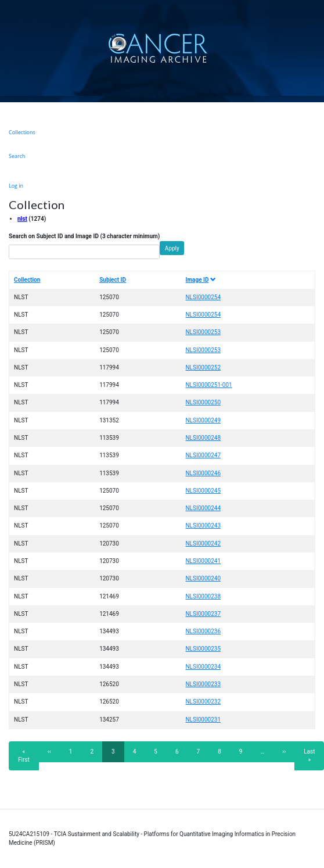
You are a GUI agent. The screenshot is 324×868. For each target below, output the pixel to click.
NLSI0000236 (203, 631)
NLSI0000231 (203, 720)
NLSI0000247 (203, 455)
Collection (27, 280)
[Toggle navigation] (314, 48)
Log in (16, 186)
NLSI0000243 (203, 526)
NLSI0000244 (203, 508)
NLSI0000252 (203, 367)
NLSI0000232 (203, 702)
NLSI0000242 (203, 544)
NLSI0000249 (203, 420)
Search (17, 156)
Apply (172, 248)
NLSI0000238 (203, 596)
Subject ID (113, 280)
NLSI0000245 (203, 491)
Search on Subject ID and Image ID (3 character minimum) (84, 236)
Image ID (200, 280)
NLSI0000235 (203, 649)
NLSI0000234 (203, 667)
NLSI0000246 (203, 473)
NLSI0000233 (203, 684)
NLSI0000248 (203, 438)
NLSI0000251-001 (208, 385)
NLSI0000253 (203, 332)
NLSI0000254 (203, 297)
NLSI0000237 (203, 614)
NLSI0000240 (203, 578)
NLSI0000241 (203, 561)
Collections (22, 132)
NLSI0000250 (203, 402)
